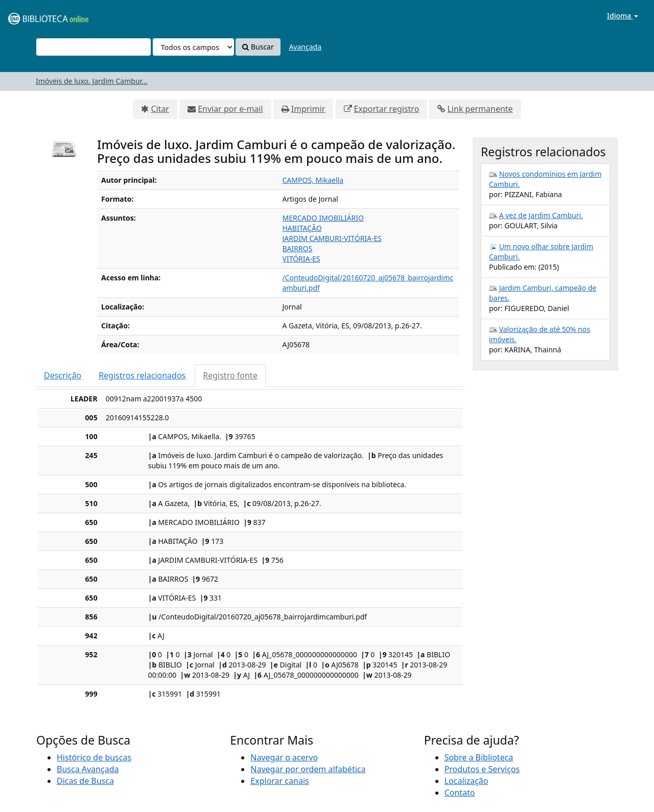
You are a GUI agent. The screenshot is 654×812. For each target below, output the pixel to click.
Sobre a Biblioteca (479, 757)
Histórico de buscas (94, 757)
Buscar (258, 47)
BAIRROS (298, 248)
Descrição (63, 375)
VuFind (33, 16)
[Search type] (193, 47)
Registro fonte (230, 375)
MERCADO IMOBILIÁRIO (323, 218)
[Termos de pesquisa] (94, 47)
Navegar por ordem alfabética (308, 769)
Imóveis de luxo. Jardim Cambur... (91, 81)
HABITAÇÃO (302, 228)
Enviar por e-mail (230, 109)
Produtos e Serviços (482, 769)
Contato (460, 793)
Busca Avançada (88, 769)
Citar (160, 109)
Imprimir (308, 109)
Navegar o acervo (284, 757)
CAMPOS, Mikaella (313, 180)
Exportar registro (387, 109)
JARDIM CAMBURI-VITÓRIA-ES (332, 238)
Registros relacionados (142, 375)
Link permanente (480, 109)
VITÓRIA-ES (301, 259)
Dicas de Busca (85, 781)
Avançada (305, 47)
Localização (466, 781)
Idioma (623, 16)
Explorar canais (279, 781)
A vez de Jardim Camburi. (541, 215)
